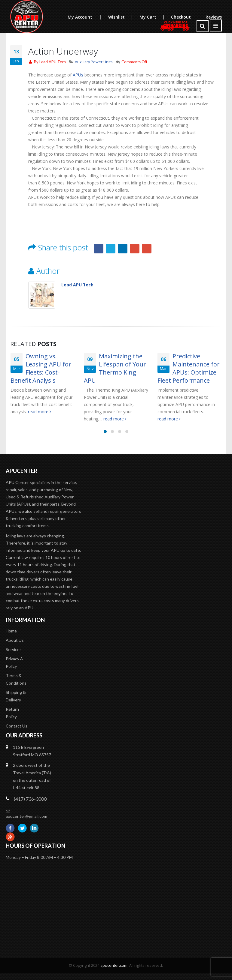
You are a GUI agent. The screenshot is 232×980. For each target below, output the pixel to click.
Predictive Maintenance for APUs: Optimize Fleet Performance (189, 368)
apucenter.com (114, 965)
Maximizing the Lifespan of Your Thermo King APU (115, 368)
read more (40, 412)
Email (147, 249)
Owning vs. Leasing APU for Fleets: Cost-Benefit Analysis (41, 368)
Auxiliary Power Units (94, 62)
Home (11, 631)
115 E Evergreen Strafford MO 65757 (32, 751)
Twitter (111, 249)
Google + (135, 249)
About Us (15, 640)
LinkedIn (123, 249)
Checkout (188, 17)
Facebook (99, 249)
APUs (78, 75)
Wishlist (124, 17)
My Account (88, 17)
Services (14, 649)
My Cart (155, 17)
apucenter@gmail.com (26, 816)
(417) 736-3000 (30, 799)
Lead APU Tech (53, 62)
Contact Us (17, 726)
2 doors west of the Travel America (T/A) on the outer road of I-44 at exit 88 (32, 776)
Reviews (214, 17)
